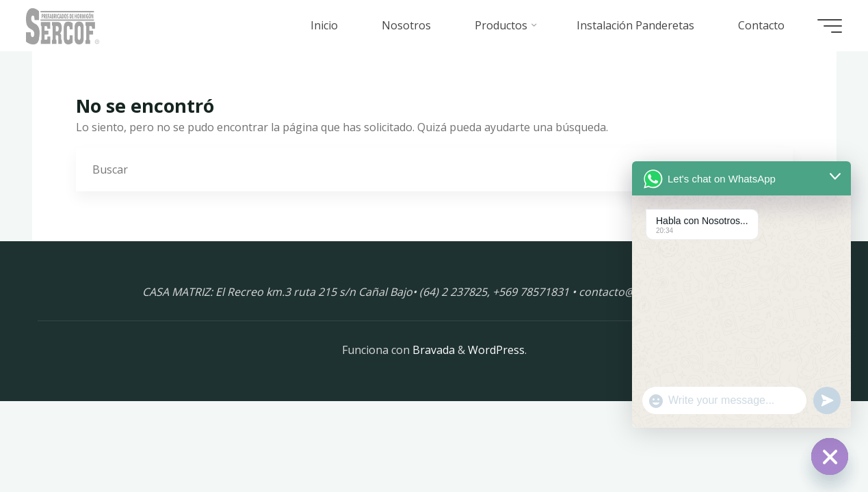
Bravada (432, 350)
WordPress (496, 350)
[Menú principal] (828, 26)
